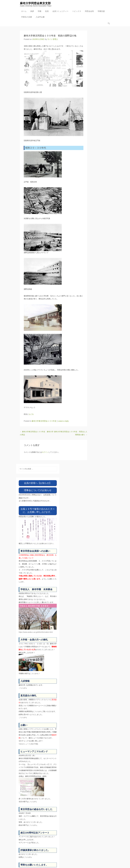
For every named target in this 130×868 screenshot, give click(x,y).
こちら (33, 673)
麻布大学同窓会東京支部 (35, 3)
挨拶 (32, 11)
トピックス (77, 11)
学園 (39, 11)
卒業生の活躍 (27, 17)
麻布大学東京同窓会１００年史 (44, 421)
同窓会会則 (89, 11)
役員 (47, 11)
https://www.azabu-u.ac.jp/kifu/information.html (36, 632)
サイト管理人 (53, 39)
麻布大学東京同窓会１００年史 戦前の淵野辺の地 (50, 36)
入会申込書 (40, 17)
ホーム (24, 11)
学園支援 (101, 11)
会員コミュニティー (60, 11)
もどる (31, 414)
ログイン (45, 452)
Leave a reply (63, 421)
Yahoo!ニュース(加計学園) (28, 744)
